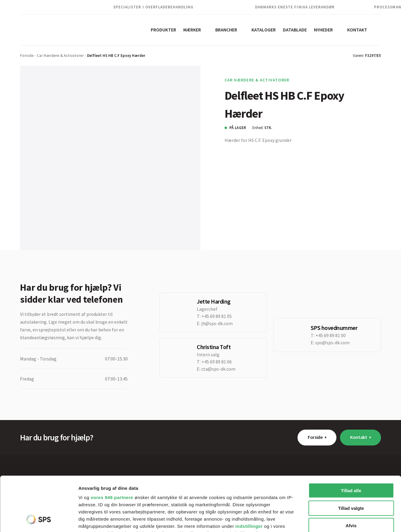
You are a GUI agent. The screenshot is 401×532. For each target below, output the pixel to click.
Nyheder (323, 30)
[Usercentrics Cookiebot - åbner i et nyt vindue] (39, 520)
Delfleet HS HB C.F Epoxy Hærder (116, 56)
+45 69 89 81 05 (217, 316)
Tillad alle (351, 440)
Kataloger (264, 30)
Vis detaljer (311, 520)
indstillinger (249, 475)
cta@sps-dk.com (218, 369)
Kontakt (357, 30)
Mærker (192, 30)
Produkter (163, 30)
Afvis (351, 475)
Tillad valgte (351, 457)
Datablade (295, 30)
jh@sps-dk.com (217, 323)
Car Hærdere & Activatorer (60, 56)
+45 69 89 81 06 (217, 362)
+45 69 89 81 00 (331, 335)
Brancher (226, 30)
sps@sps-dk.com (332, 342)
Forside (27, 56)
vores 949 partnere (112, 447)
